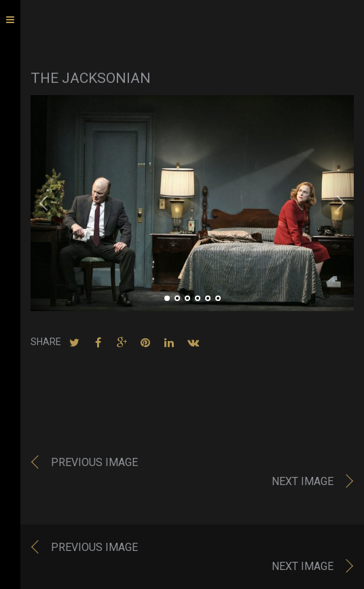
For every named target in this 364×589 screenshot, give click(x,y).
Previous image (94, 462)
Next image (303, 481)
